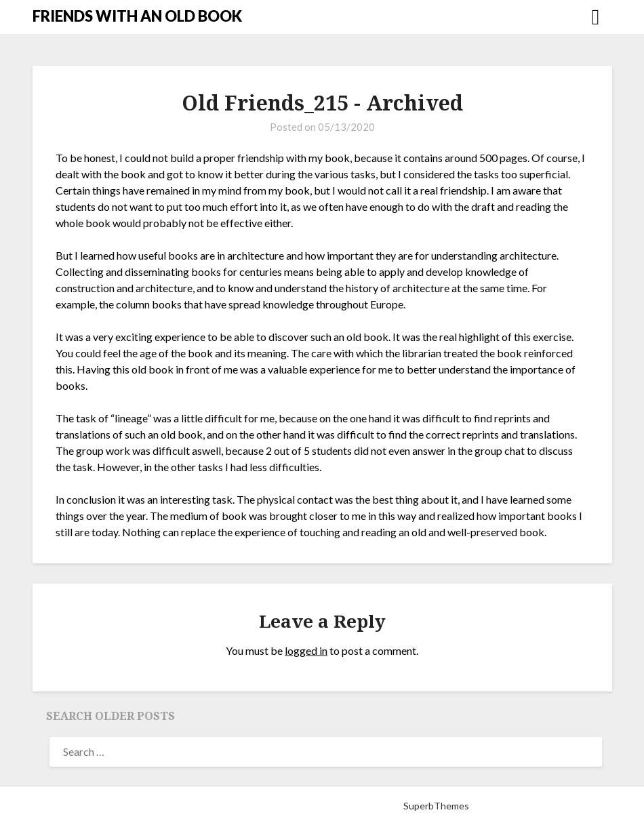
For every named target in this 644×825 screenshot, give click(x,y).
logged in (306, 650)
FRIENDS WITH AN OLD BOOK (137, 16)
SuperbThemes (436, 806)
